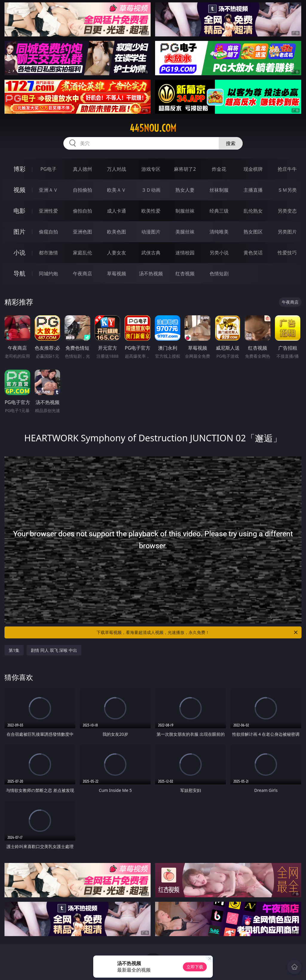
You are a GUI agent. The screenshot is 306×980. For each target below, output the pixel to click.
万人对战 (117, 169)
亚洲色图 (82, 232)
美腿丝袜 (185, 232)
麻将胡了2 (185, 169)
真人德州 (82, 169)
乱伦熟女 (253, 211)
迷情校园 (185, 253)
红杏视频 (185, 274)
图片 (19, 232)
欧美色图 (117, 232)
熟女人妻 (185, 190)
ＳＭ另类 (287, 190)
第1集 (14, 650)
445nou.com (153, 128)
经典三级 (219, 211)
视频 (19, 190)
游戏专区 (151, 169)
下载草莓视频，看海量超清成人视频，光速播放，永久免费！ (198, 632)
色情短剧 (219, 274)
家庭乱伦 (82, 253)
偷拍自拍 (82, 211)
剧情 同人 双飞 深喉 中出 (54, 650)
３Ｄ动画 (151, 190)
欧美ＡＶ (117, 190)
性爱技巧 (287, 253)
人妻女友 (117, 253)
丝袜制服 (219, 190)
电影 (19, 211)
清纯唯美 (219, 232)
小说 (19, 252)
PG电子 (48, 169)
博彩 (19, 169)
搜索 (231, 143)
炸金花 (219, 169)
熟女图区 (253, 232)
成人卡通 (117, 211)
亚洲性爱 (48, 211)
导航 (19, 273)
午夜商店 (82, 274)
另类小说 (219, 253)
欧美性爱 (151, 211)
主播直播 (253, 190)
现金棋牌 (253, 169)
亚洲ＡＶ (48, 190)
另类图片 (287, 232)
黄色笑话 (253, 253)
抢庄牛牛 (287, 169)
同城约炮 (48, 274)
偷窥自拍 (48, 232)
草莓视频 (117, 274)
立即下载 (195, 967)
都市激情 (48, 253)
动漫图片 (151, 232)
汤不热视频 (151, 274)
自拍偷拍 (82, 190)
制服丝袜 (185, 211)
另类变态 (287, 211)
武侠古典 (151, 253)
